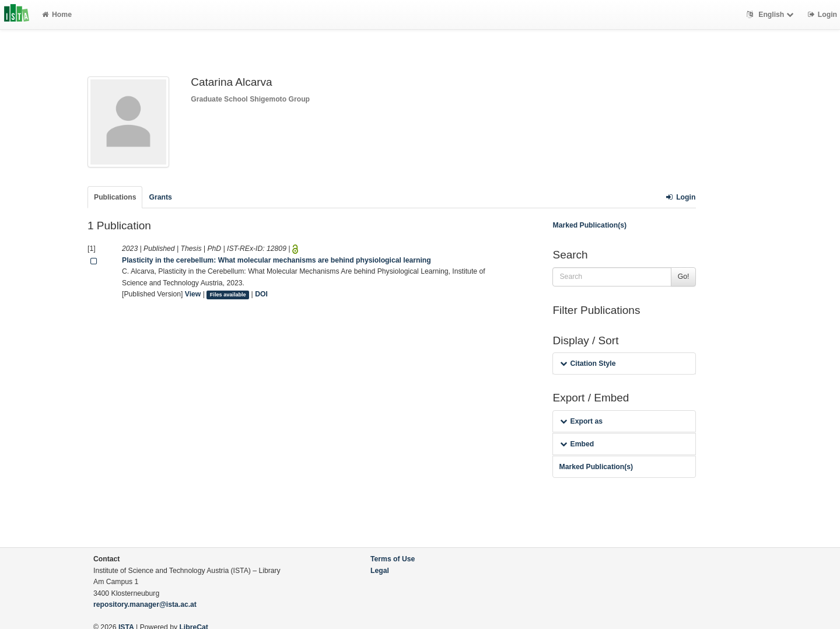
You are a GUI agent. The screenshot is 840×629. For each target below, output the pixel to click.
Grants (160, 197)
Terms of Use (393, 559)
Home (57, 15)
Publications (115, 197)
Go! (684, 277)
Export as (581, 421)
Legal (380, 571)
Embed (577, 444)
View (193, 294)
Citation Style (588, 364)
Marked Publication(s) (589, 225)
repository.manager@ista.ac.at (145, 604)
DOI (261, 294)
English (771, 15)
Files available (228, 295)
